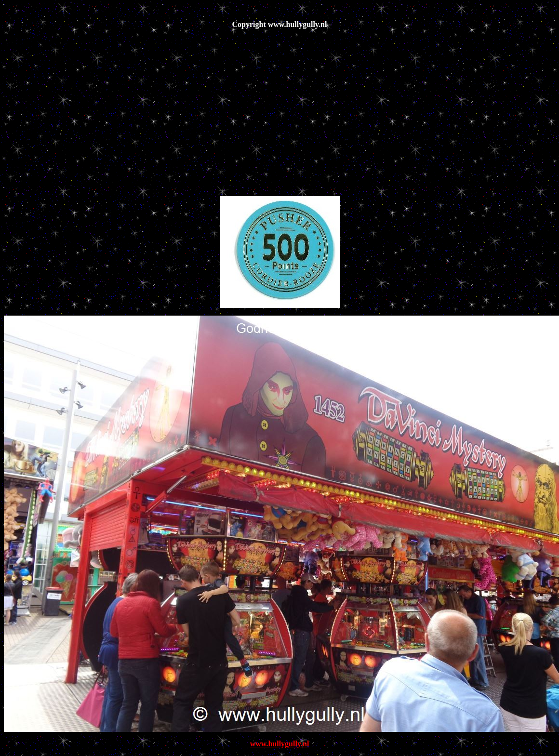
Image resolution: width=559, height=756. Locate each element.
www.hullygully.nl (280, 744)
